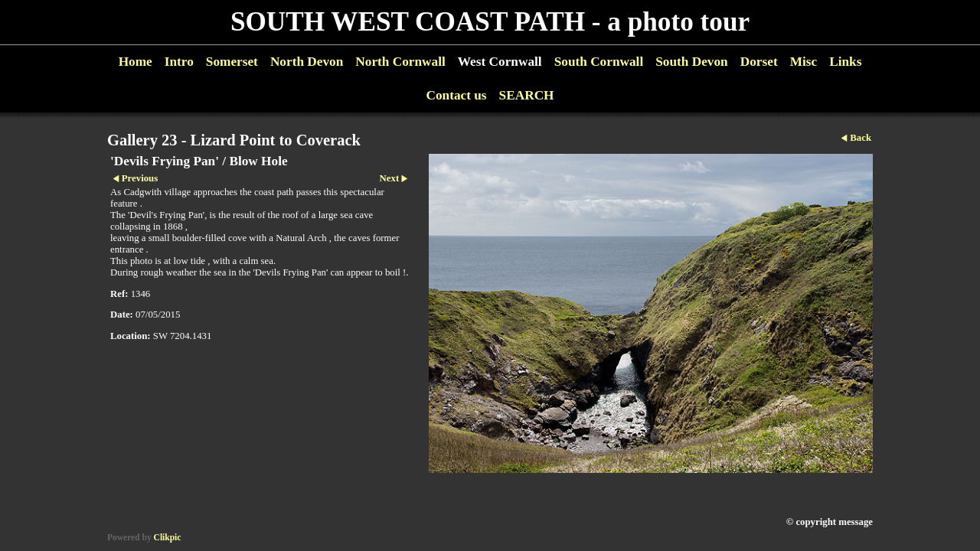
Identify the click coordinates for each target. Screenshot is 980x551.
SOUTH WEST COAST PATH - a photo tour (490, 22)
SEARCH (527, 95)
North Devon (307, 62)
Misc (804, 62)
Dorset (759, 62)
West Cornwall (500, 62)
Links (845, 62)
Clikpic (168, 537)
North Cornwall (400, 62)
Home (136, 62)
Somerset (232, 62)
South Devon (692, 62)
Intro (179, 62)
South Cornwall (599, 62)
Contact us (456, 95)
